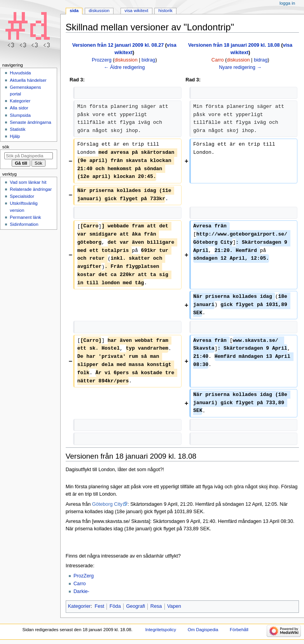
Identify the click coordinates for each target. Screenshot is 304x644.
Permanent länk (25, 217)
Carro (80, 584)
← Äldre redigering (124, 67)
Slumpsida (20, 115)
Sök (6, 147)
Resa (156, 606)
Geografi (135, 606)
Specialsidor (22, 196)
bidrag (148, 60)
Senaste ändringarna (30, 122)
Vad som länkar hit (28, 182)
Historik (166, 11)
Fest (99, 606)
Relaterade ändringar (31, 189)
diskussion (126, 60)
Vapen (174, 606)
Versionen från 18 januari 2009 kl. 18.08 (234, 45)
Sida (74, 11)
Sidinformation (24, 224)
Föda (115, 606)
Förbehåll (239, 630)
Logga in (287, 3)
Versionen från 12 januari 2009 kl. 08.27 (118, 45)
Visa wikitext (136, 11)
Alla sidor (19, 108)
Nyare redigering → (240, 67)
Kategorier (79, 606)
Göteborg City (107, 504)
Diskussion (99, 11)
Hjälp (15, 136)
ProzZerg (84, 576)
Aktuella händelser (28, 80)
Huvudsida (20, 73)
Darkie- (81, 591)
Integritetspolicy (161, 630)
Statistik (17, 129)
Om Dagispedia (203, 630)
